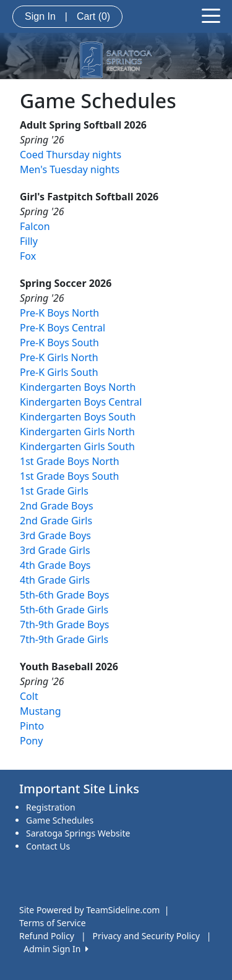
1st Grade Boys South (69, 476)
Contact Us (48, 846)
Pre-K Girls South (59, 372)
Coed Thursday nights (71, 155)
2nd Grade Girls (56, 521)
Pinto (32, 726)
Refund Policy (47, 936)
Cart (93, 16)
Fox (28, 256)
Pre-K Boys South (59, 343)
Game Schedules (60, 820)
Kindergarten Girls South (77, 446)
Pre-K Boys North (59, 313)
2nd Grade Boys (57, 506)
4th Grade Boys (55, 565)
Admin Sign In (56, 949)
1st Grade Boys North (70, 461)
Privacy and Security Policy (146, 936)
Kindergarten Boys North (78, 387)
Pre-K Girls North (59, 357)
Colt (29, 696)
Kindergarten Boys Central (81, 402)
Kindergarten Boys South (78, 417)
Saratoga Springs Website (78, 833)
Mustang (41, 711)
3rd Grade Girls (55, 550)
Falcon (35, 226)
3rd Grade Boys (55, 535)
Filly (29, 241)
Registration (51, 807)
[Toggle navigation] (211, 15)
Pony (31, 741)
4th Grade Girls (55, 580)
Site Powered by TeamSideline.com (89, 910)
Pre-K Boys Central (62, 328)
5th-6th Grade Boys (64, 595)
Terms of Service (53, 923)
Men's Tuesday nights (70, 169)
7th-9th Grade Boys (64, 624)
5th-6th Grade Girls (64, 610)
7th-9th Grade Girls (64, 639)
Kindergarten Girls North (77, 432)
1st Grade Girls (54, 491)
